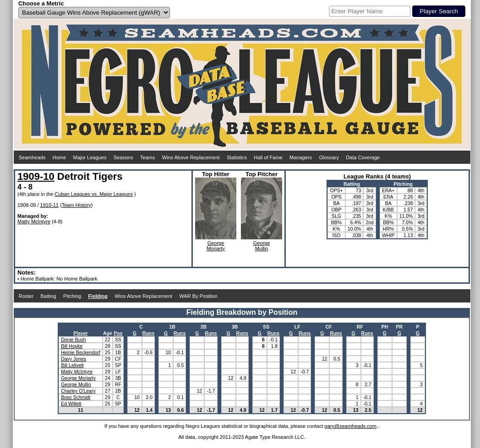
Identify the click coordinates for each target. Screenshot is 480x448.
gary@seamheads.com (351, 426)
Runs (148, 333)
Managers (301, 157)
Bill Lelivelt (72, 365)
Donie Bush (73, 340)
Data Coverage (363, 157)
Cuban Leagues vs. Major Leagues (94, 194)
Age (108, 333)
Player (81, 333)
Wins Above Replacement (191, 157)
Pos (118, 333)
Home (59, 157)
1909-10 (36, 176)
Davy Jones (74, 359)
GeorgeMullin (262, 246)
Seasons (123, 157)
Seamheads (32, 157)
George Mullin (76, 384)
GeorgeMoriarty (216, 246)
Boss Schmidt (76, 397)
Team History (76, 205)
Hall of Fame (268, 157)
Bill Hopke (72, 346)
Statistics (237, 157)
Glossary (329, 157)
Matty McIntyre (34, 221)
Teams (147, 157)
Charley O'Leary (78, 391)
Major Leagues (90, 157)
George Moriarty (78, 378)
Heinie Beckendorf (81, 352)
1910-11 (49, 205)
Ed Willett (71, 404)
